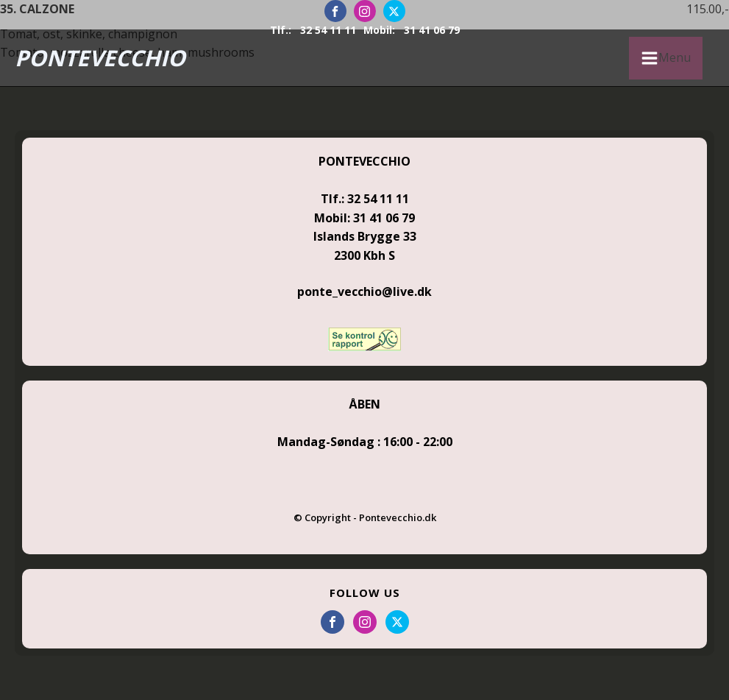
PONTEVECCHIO (100, 58)
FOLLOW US (365, 593)
